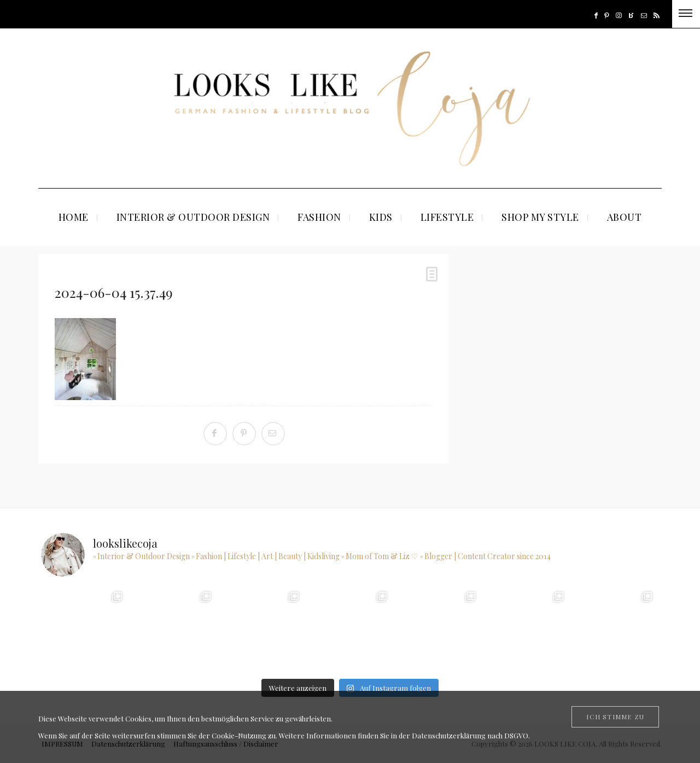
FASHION (319, 217)
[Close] (615, 717)
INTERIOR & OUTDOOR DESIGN (193, 217)
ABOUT (625, 217)
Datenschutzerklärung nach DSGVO (470, 735)
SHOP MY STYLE (540, 217)
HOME (74, 217)
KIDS (381, 217)
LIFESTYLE (447, 217)
